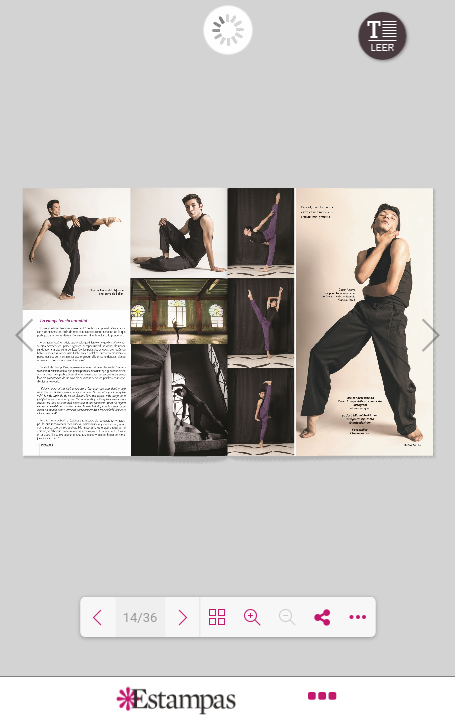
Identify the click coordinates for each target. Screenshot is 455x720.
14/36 (140, 617)
